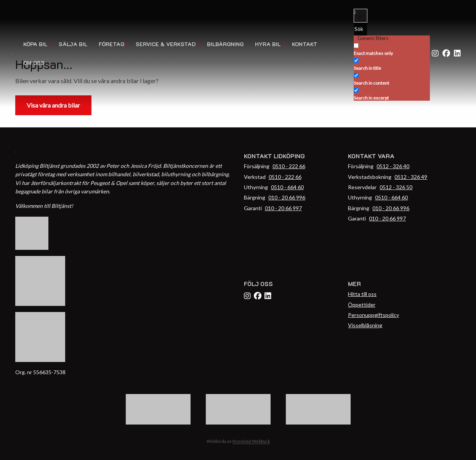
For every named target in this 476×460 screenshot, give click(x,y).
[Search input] (361, 16)
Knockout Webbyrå (251, 441)
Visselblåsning (365, 325)
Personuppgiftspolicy (373, 315)
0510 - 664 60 (287, 187)
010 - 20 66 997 (283, 208)
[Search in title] (356, 60)
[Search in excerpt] (356, 90)
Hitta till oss (362, 294)
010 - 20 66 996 (287, 197)
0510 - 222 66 (289, 166)
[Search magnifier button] (361, 29)
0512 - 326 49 (411, 177)
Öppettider (362, 305)
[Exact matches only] (356, 46)
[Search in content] (356, 75)
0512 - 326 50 (396, 187)
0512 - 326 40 (393, 166)
